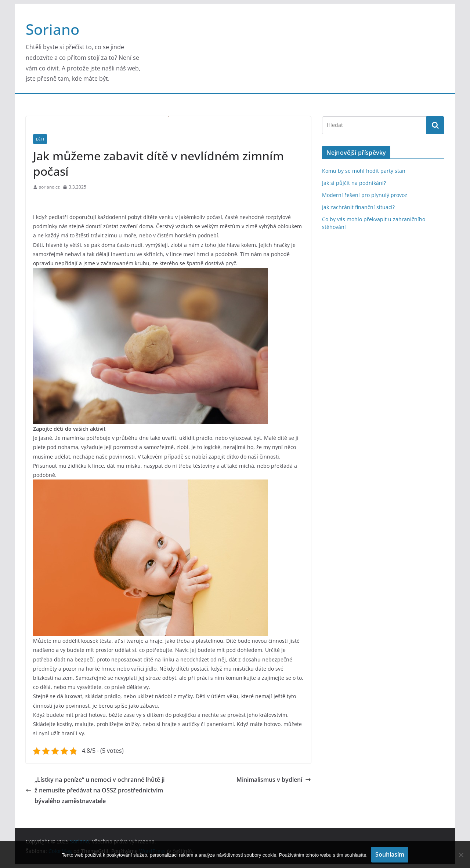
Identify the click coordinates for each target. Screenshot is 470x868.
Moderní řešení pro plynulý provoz (365, 195)
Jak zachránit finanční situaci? (358, 207)
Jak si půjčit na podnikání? (354, 183)
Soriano (53, 29)
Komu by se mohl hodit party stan (364, 171)
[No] (461, 855)
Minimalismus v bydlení (274, 780)
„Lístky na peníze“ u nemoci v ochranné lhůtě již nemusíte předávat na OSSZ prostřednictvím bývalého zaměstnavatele (95, 790)
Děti (40, 139)
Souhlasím (390, 854)
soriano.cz (49, 187)
